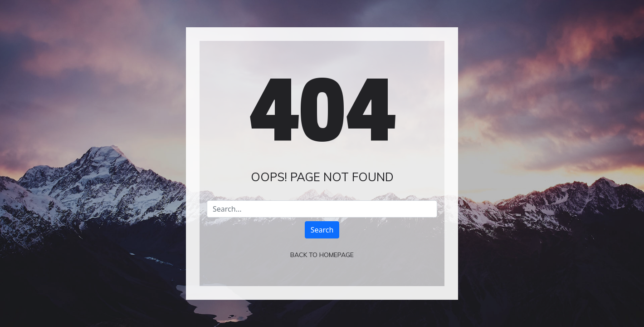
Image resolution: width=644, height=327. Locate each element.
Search (322, 230)
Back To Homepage (322, 255)
